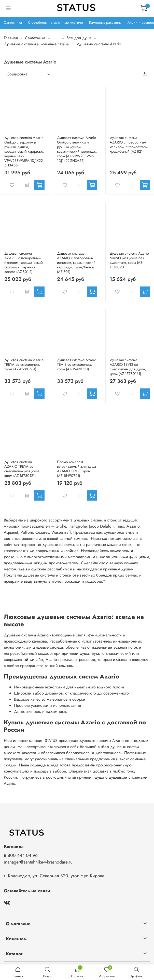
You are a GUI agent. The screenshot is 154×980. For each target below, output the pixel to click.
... (56, 38)
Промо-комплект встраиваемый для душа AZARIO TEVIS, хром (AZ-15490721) (76, 469)
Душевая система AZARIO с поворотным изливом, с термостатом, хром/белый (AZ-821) (129, 145)
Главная (11, 38)
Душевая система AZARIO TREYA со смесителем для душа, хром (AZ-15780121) (22, 469)
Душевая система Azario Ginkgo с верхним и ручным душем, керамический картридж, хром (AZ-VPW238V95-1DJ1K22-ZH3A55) (77, 149)
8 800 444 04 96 (21, 855)
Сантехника (13, 22)
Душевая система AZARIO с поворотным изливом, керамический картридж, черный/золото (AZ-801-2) (24, 263)
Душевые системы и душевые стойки (37, 44)
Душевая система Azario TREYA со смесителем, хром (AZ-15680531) (24, 364)
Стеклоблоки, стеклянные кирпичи (55, 22)
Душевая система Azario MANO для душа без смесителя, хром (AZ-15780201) (129, 260)
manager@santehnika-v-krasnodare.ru (38, 862)
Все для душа (79, 38)
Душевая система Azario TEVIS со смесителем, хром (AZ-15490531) (77, 364)
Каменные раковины (105, 22)
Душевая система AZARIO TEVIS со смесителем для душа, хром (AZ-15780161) (128, 367)
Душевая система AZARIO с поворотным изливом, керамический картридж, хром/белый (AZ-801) (76, 263)
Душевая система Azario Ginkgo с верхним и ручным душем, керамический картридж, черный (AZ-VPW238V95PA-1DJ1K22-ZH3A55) (24, 151)
